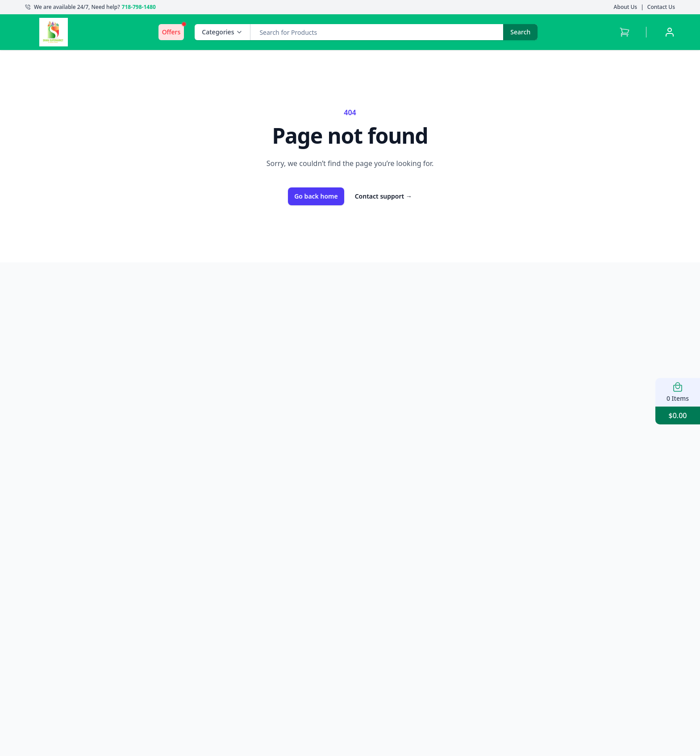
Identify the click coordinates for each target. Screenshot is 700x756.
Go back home (316, 196)
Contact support (383, 196)
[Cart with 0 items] (625, 32)
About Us (626, 7)
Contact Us (661, 7)
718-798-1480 (139, 7)
